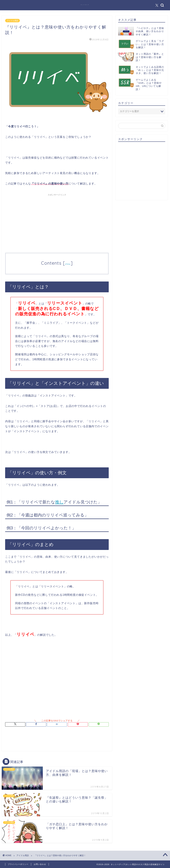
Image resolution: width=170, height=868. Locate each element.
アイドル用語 (12, 21)
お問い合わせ (40, 864)
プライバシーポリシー (18, 864)
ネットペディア (85, 5)
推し (59, 502)
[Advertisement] (57, 222)
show (68, 264)
